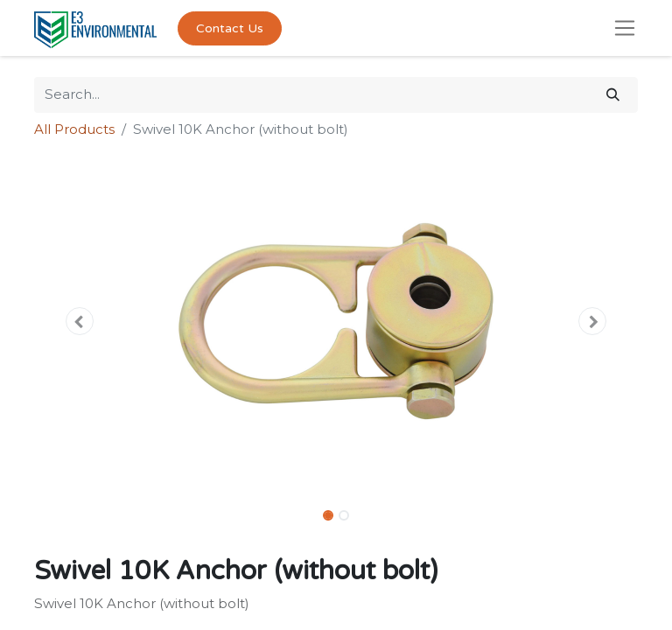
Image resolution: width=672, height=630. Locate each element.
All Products (74, 129)
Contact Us (230, 28)
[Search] (613, 95)
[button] (80, 321)
